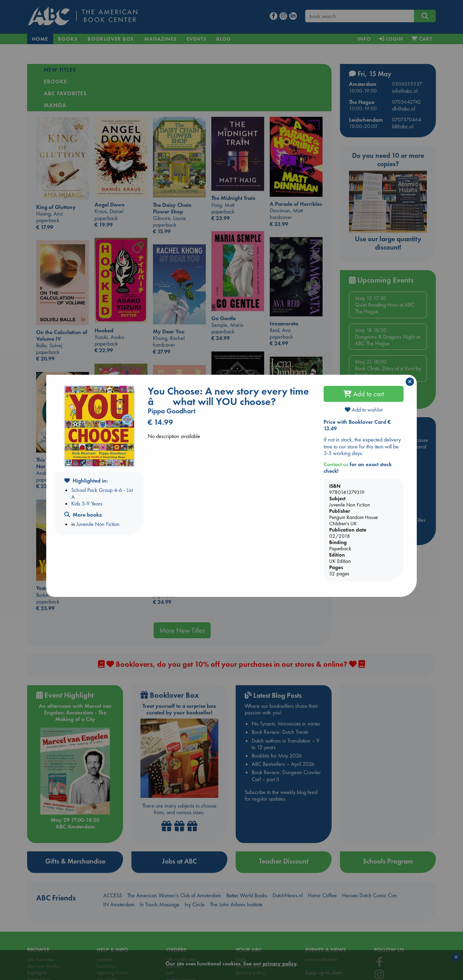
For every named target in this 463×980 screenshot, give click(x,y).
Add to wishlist (364, 410)
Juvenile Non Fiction (98, 524)
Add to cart (364, 394)
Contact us (336, 464)
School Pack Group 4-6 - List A (102, 493)
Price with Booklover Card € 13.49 (357, 425)
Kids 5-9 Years (87, 504)
